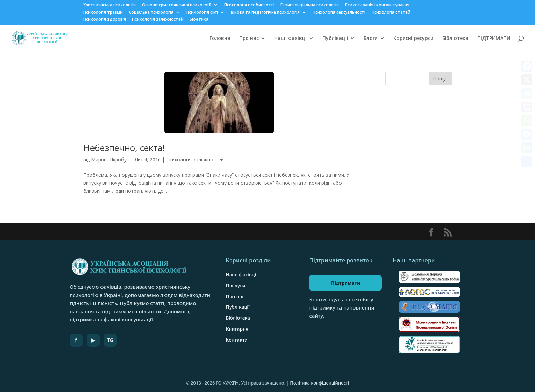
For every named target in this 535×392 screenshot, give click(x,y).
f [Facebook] (76, 340)
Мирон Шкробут (110, 159)
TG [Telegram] (110, 340)
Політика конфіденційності (320, 383)
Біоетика (199, 20)
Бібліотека (455, 39)
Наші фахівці (291, 39)
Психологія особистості (249, 5)
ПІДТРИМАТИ (494, 39)
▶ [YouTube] (93, 340)
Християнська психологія (110, 5)
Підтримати (346, 283)
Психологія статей (391, 13)
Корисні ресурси (413, 39)
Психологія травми (103, 13)
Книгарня (237, 329)
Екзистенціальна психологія (310, 5)
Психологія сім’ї (202, 13)
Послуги (236, 285)
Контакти (237, 340)
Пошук (440, 79)
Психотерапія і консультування (377, 5)
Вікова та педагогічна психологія (265, 13)
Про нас (249, 39)
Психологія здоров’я (105, 20)
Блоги (371, 39)
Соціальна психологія (151, 13)
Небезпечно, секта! (124, 148)
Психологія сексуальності (339, 13)
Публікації (335, 39)
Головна (220, 39)
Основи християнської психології (177, 5)
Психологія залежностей (158, 20)
